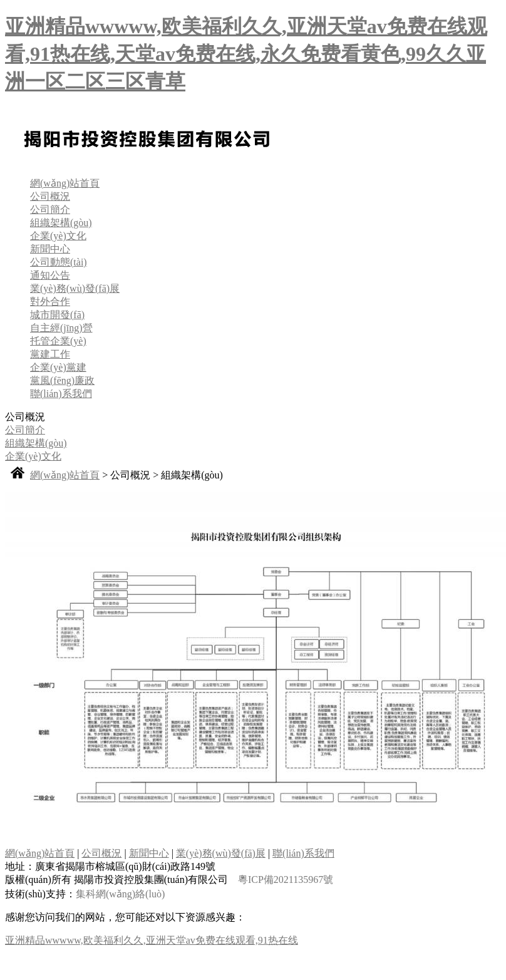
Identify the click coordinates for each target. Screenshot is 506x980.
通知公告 (50, 275)
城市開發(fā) (57, 315)
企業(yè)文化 (58, 236)
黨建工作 (50, 354)
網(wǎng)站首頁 (65, 183)
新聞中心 (50, 249)
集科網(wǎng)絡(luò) (120, 894)
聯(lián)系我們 (61, 394)
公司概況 (50, 196)
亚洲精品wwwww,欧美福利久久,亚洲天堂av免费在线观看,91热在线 (152, 940)
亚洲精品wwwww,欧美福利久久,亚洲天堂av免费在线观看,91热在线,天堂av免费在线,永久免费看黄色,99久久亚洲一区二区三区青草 (246, 54)
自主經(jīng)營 (61, 328)
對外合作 (50, 302)
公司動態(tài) (59, 262)
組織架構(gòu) (61, 223)
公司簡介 (50, 209)
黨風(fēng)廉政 (62, 380)
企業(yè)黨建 (58, 367)
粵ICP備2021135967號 (286, 879)
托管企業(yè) (58, 341)
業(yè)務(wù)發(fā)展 (75, 288)
